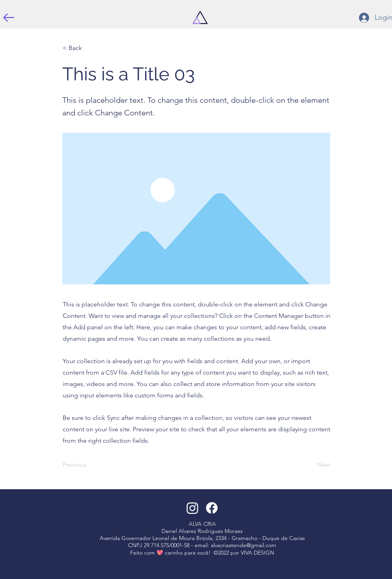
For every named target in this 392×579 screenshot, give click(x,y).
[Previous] (89, 465)
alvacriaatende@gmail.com (243, 545)
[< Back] (89, 48)
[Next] (311, 465)
